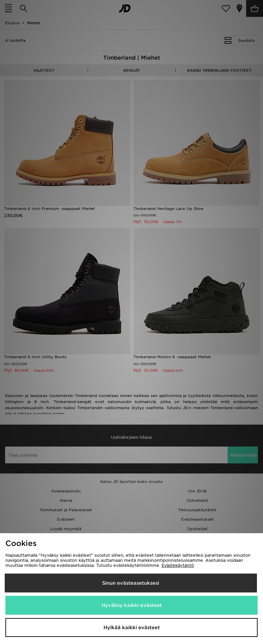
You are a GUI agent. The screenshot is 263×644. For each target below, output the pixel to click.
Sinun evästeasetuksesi (131, 583)
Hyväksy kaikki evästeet (132, 605)
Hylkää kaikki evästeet (132, 627)
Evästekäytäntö (178, 565)
